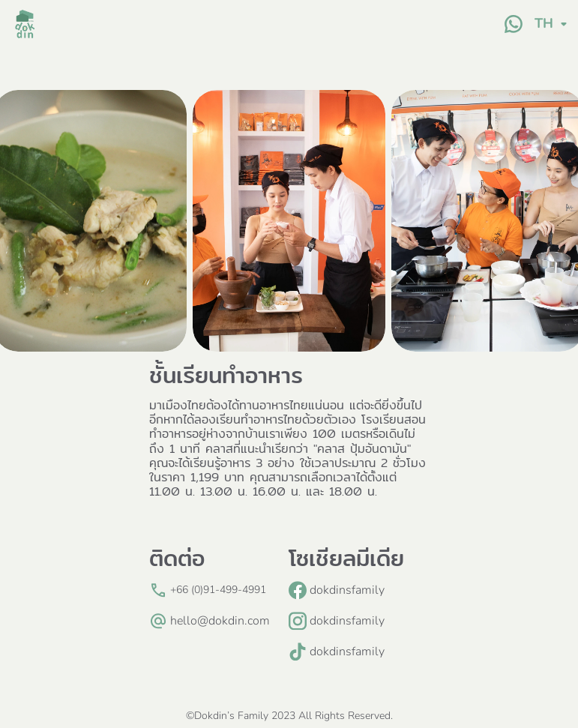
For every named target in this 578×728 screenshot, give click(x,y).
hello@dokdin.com (220, 621)
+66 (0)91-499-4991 (218, 590)
